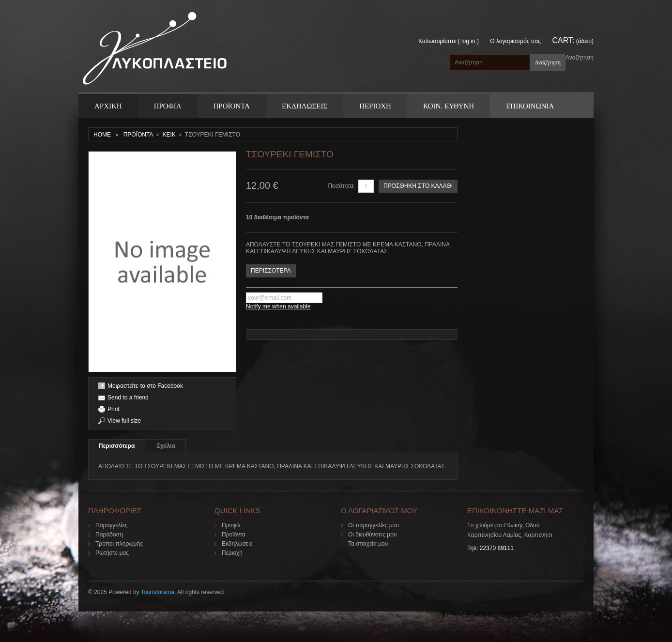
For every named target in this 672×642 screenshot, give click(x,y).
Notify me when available (278, 306)
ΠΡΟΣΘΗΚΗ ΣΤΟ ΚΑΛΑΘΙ (418, 186)
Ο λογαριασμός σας (515, 41)
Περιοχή (232, 553)
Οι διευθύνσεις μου (373, 535)
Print (114, 409)
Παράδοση (109, 535)
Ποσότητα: (341, 186)
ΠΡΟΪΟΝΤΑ (232, 106)
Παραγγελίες (112, 525)
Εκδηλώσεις (237, 544)
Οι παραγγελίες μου (374, 525)
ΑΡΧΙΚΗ (108, 106)
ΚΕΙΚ (169, 135)
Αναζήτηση (580, 58)
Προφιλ (168, 106)
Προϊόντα (234, 535)
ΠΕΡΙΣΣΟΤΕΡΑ (271, 271)
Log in (468, 41)
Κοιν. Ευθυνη (449, 106)
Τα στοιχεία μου (368, 544)
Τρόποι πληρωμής (119, 544)
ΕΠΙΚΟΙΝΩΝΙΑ (530, 106)
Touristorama (158, 592)
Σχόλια (166, 446)
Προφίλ (231, 525)
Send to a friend (128, 397)
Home (102, 135)
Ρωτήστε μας (112, 553)
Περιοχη (375, 106)
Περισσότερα (117, 446)
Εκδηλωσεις (305, 106)
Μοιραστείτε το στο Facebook (145, 386)
